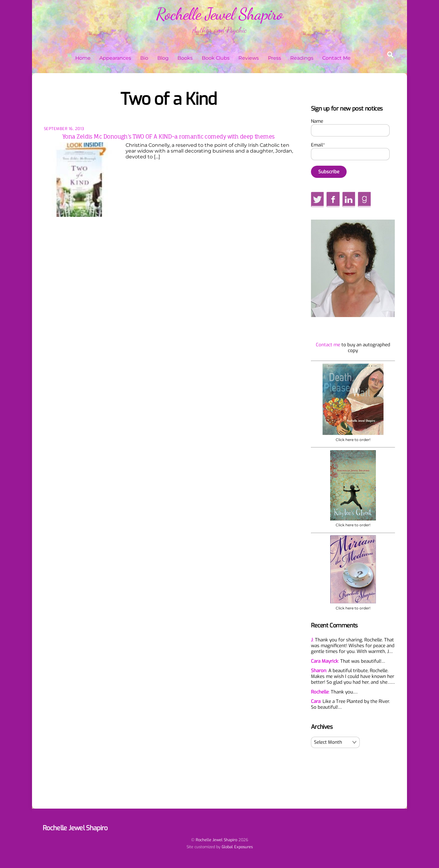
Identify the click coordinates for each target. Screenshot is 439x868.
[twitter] (318, 199)
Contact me (328, 345)
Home (83, 58)
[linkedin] (349, 199)
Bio (144, 58)
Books (185, 58)
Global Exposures (237, 847)
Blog (163, 58)
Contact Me (336, 58)
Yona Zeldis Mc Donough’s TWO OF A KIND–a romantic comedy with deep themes (169, 136)
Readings (302, 58)
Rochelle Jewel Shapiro (216, 840)
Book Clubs (216, 58)
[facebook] (333, 199)
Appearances (115, 58)
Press (275, 58)
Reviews (249, 58)
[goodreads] (364, 199)
